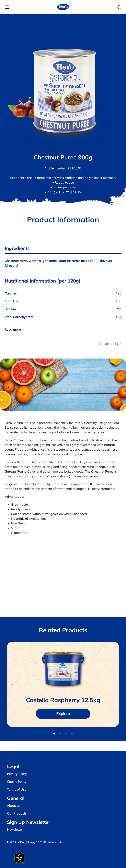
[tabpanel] (63, 684)
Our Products (17, 813)
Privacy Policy (17, 774)
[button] (120, 7)
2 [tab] (60, 734)
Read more (13, 329)
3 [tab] (66, 734)
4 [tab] (72, 734)
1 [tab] (54, 734)
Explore (63, 714)
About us (14, 806)
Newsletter (15, 830)
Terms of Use (17, 789)
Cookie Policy (17, 782)
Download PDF (110, 344)
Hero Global (16, 842)
